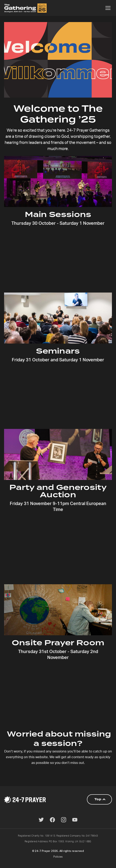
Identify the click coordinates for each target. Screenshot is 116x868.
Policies (58, 857)
